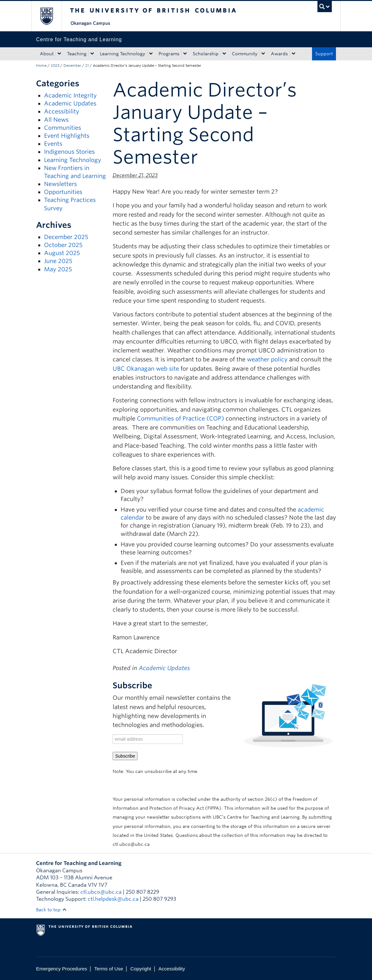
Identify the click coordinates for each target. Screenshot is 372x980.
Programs (169, 54)
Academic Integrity (70, 95)
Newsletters (60, 184)
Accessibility (62, 111)
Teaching (77, 54)
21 (87, 66)
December (72, 66)
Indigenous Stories (69, 152)
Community (245, 54)
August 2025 (62, 253)
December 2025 (66, 237)
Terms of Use (109, 969)
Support (324, 54)
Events (53, 144)
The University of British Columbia (51, 16)
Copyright (141, 969)
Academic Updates (70, 103)
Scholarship (206, 54)
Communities (63, 128)
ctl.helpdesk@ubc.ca (113, 899)
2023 (55, 66)
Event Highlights (67, 136)
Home (41, 66)
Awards (279, 54)
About (47, 54)
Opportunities (63, 192)
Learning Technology (123, 54)
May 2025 (58, 269)
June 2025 (58, 261)
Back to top (51, 910)
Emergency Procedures (62, 969)
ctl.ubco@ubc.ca (101, 892)
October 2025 (63, 245)
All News (56, 120)
